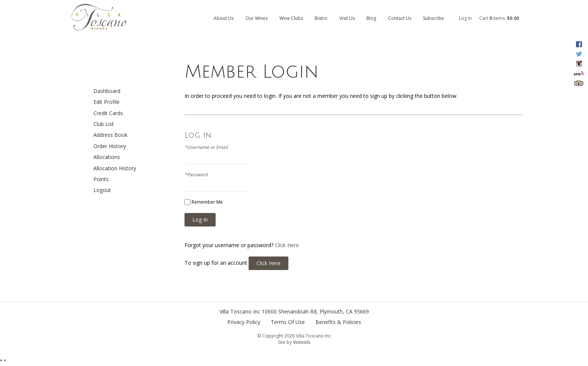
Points (101, 179)
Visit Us (347, 18)
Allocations (107, 157)
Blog (371, 18)
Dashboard (107, 91)
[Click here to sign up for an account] (268, 263)
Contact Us (400, 18)
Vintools (301, 342)
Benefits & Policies (338, 322)
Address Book (110, 135)
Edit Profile (106, 102)
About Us (224, 18)
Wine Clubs (291, 18)
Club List (104, 124)
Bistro (321, 18)
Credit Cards (108, 113)
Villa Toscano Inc (240, 311)
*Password (196, 175)
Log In (465, 18)
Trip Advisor (579, 83)
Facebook (579, 44)
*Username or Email (206, 147)
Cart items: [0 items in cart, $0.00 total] (499, 18)
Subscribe (433, 18)
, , (315, 311)
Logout (102, 190)
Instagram (579, 64)
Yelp (579, 73)
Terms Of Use (288, 322)
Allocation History (115, 168)
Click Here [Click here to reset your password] (287, 245)
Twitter (579, 54)
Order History (110, 146)
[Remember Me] (187, 202)
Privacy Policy (244, 322)
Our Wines (257, 18)
